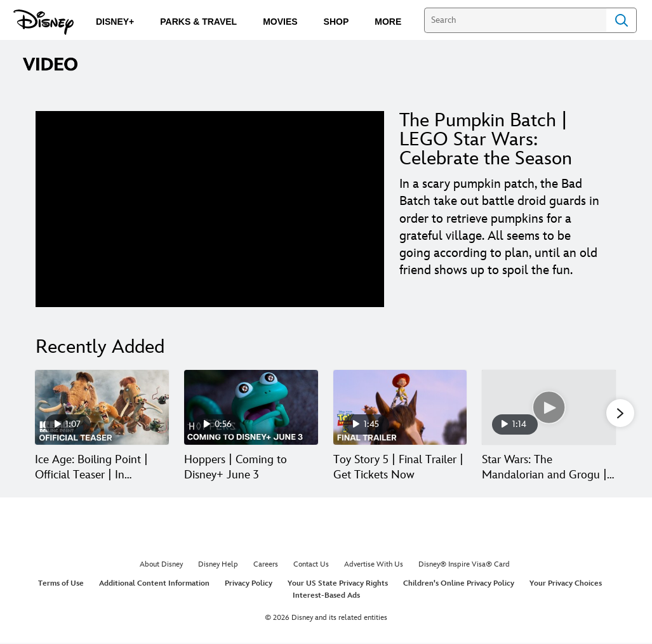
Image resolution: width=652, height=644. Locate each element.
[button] (620, 414)
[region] (210, 209)
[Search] (515, 20)
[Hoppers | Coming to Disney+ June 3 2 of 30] (251, 408)
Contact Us (311, 566)
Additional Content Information (154, 584)
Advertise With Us (374, 566)
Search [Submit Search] (622, 20)
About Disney (161, 566)
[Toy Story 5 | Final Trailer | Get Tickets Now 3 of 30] (400, 408)
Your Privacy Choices (566, 584)
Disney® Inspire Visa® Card (464, 566)
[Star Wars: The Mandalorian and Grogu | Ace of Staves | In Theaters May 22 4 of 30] (549, 408)
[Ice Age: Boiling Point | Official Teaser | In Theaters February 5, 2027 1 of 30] (102, 408)
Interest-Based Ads (326, 597)
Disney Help (218, 566)
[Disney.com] (43, 22)
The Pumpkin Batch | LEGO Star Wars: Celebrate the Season (486, 140)
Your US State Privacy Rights (338, 584)
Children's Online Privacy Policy (459, 584)
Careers (266, 566)
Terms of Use (61, 584)
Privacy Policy (249, 584)
